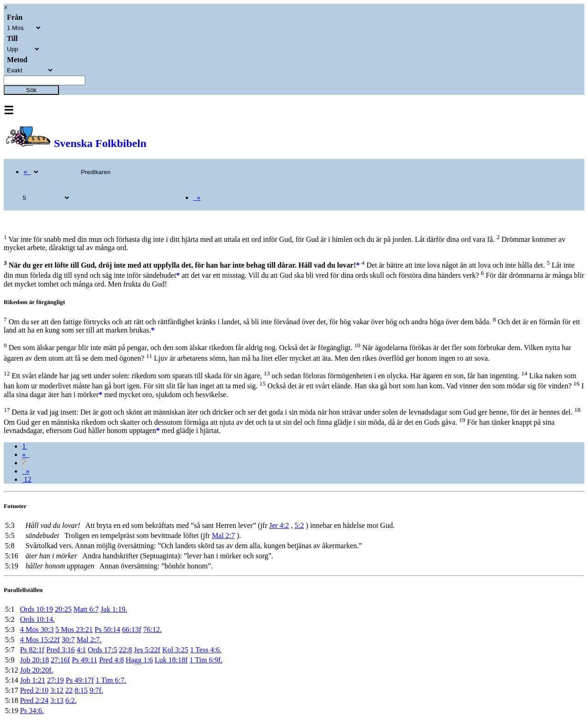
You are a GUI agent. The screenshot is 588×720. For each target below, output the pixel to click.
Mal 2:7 (223, 536)
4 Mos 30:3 (37, 629)
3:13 (57, 700)
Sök (32, 90)
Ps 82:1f (32, 650)
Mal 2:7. (89, 640)
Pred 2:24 (34, 700)
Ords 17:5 (103, 650)
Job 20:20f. (36, 670)
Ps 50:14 (107, 629)
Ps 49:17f (80, 680)
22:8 (125, 650)
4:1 (81, 650)
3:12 (57, 690)
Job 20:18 (34, 660)
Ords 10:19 (36, 609)
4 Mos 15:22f (40, 640)
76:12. (153, 629)
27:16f (60, 660)
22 (69, 690)
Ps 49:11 (85, 660)
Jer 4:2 (279, 525)
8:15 (81, 690)
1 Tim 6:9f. (206, 660)
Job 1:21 (32, 680)
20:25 (63, 609)
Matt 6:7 (86, 609)
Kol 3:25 (175, 650)
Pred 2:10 (34, 690)
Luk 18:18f (171, 660)
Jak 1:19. (114, 609)
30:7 (68, 640)
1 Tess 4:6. (206, 650)
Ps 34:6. (32, 711)
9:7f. (96, 690)
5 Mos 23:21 (74, 629)
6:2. (71, 700)
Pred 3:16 (60, 650)
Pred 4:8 (112, 660)
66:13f (132, 629)
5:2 (299, 525)
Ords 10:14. (37, 619)
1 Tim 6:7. (111, 680)
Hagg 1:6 (139, 660)
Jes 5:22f (147, 650)
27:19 (55, 680)
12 (27, 479)
